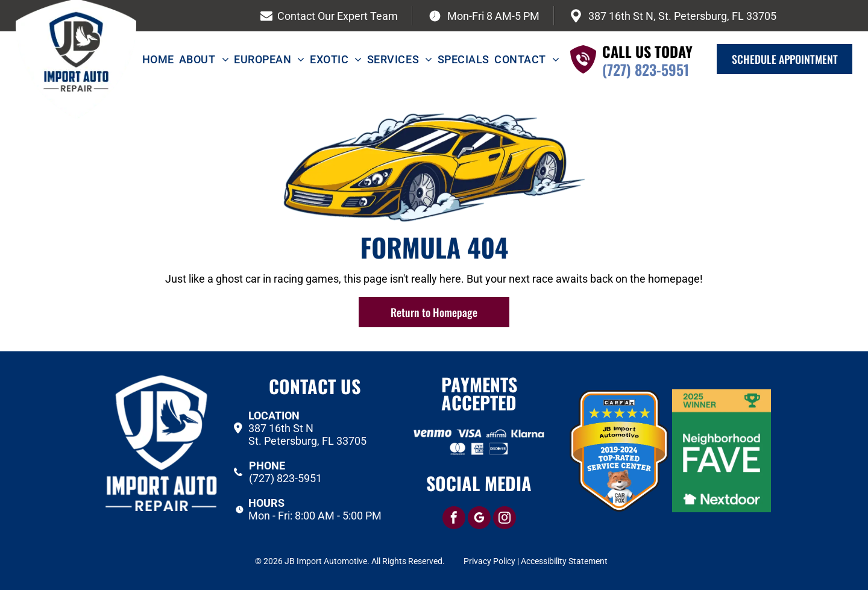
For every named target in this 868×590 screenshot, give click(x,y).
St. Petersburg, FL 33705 (307, 441)
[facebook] (454, 519)
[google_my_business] (479, 519)
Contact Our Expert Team (338, 16)
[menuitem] (161, 59)
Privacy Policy (489, 561)
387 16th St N (281, 428)
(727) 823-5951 (646, 69)
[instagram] (505, 519)
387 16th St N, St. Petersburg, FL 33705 (682, 16)
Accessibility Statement (564, 561)
